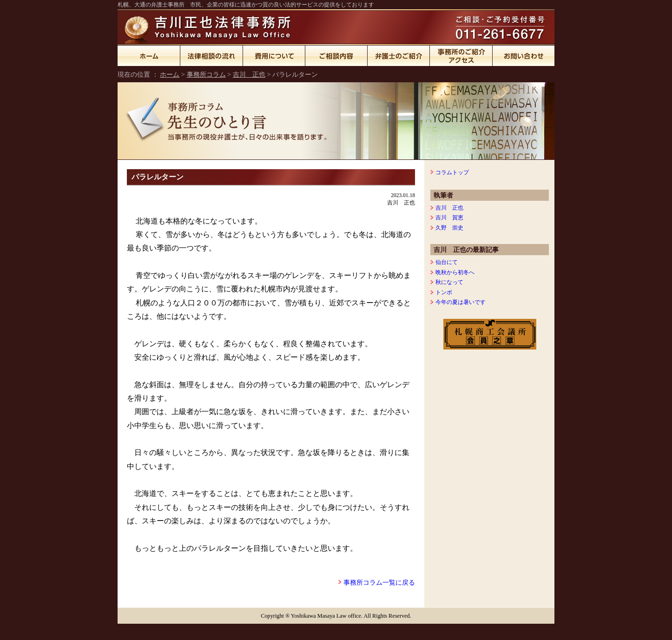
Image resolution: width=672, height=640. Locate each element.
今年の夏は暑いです (461, 302)
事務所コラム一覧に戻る (379, 582)
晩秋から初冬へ (455, 272)
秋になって (449, 282)
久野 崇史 (449, 228)
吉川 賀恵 (449, 218)
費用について (274, 56)
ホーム (149, 56)
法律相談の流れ (212, 56)
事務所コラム (206, 74)
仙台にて (447, 262)
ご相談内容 (336, 56)
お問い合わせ (524, 56)
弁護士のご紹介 (399, 56)
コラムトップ (452, 172)
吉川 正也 (249, 74)
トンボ (444, 292)
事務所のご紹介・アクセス (461, 56)
